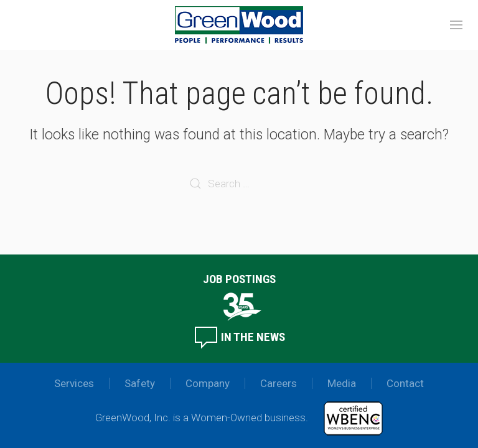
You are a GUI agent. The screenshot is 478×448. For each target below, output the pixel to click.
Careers (279, 383)
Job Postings (239, 279)
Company (208, 383)
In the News (239, 337)
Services (74, 383)
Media (342, 383)
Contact (405, 383)
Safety (140, 383)
